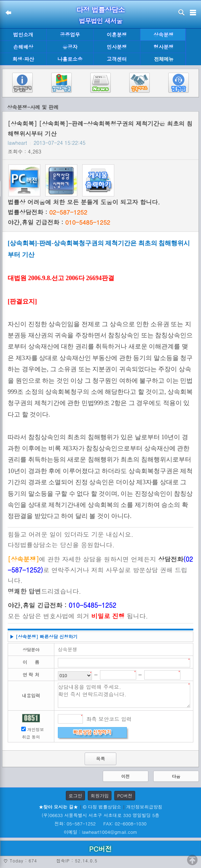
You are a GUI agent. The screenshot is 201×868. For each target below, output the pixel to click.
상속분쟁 (164, 35)
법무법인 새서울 (100, 21)
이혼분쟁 (117, 35)
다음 (176, 776)
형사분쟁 (164, 47)
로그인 (75, 796)
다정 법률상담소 (100, 10)
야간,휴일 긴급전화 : (59, 222)
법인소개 (23, 35)
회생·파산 (23, 59)
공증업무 (70, 35)
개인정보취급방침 (144, 807)
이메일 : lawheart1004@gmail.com (100, 832)
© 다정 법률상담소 (102, 807)
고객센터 (117, 59)
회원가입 (100, 796)
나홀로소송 (70, 59)
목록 (101, 759)
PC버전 (125, 796)
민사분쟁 (117, 47)
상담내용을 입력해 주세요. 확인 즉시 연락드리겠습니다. (124, 695)
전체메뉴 (164, 59)
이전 (125, 776)
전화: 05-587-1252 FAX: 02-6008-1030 (100, 824)
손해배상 (23, 47)
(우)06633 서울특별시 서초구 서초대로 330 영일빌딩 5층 (100, 815)
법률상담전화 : (47, 212)
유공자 (70, 47)
